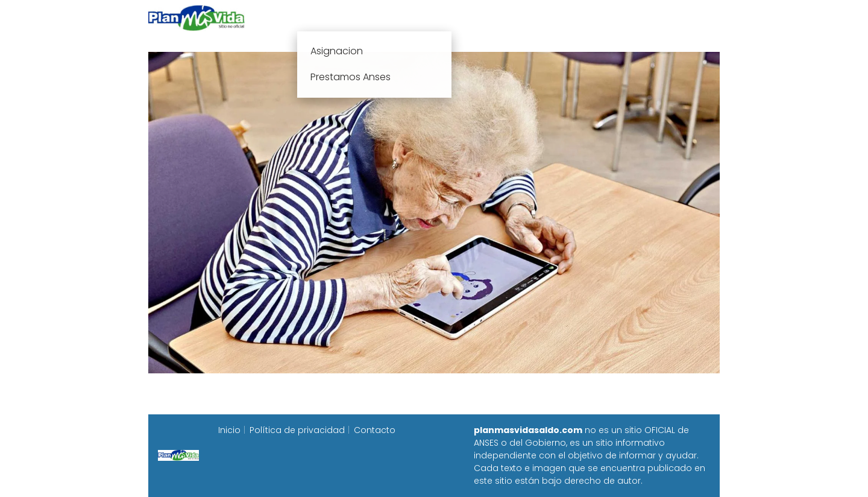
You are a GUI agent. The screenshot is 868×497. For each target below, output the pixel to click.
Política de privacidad (297, 430)
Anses (428, 18)
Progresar (586, 18)
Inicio (300, 18)
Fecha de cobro (507, 18)
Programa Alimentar (673, 18)
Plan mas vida (363, 18)
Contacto (375, 430)
